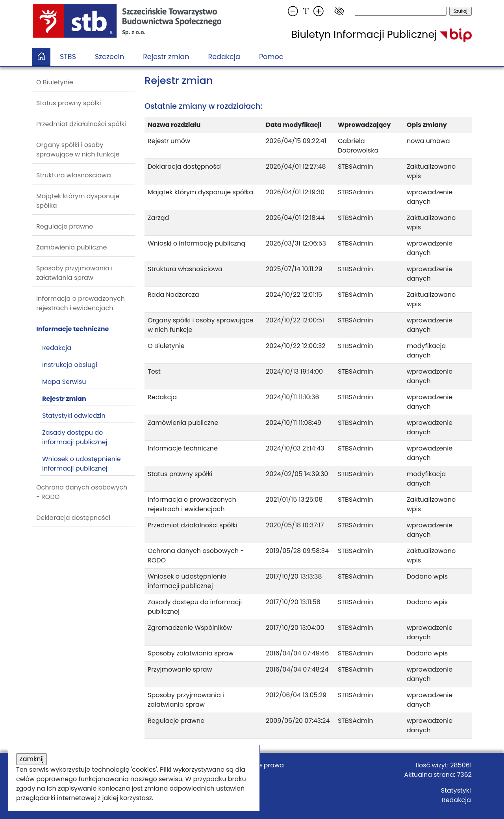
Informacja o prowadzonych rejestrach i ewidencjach (81, 303)
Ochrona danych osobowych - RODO (82, 492)
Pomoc (271, 57)
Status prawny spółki (69, 103)
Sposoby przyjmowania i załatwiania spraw (74, 273)
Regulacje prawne (65, 226)
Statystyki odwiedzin (74, 416)
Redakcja (224, 57)
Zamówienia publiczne (71, 247)
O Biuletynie (55, 82)
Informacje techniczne (72, 329)
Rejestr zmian (166, 57)
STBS (68, 57)
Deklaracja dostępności (73, 518)
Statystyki (456, 790)
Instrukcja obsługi (70, 365)
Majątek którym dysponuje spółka (78, 201)
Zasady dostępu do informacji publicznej (75, 437)
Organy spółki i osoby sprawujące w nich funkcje (78, 150)
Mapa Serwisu (64, 382)
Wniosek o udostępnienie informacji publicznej (82, 464)
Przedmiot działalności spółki (81, 124)
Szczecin (109, 57)
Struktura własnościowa (74, 175)
